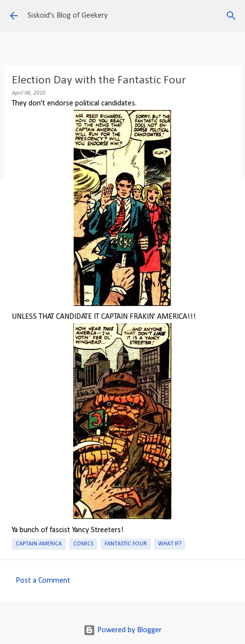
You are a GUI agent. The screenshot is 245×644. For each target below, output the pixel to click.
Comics (83, 544)
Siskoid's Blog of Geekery (68, 16)
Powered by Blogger (122, 630)
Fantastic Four (126, 544)
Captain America (39, 544)
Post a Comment (43, 581)
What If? (170, 544)
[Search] (231, 16)
